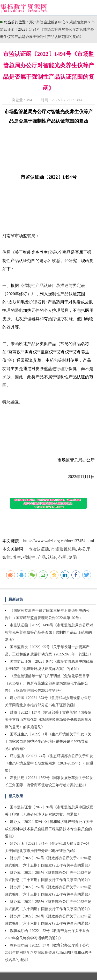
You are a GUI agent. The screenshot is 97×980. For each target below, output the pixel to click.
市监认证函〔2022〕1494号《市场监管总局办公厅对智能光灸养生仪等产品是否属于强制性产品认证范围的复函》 (47, 29)
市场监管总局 (63, 549)
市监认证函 (39, 549)
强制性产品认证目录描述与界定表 (54, 286)
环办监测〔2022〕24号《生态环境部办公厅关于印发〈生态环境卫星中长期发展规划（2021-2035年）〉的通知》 (49, 763)
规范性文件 (79, 22)
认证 (52, 557)
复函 (73, 557)
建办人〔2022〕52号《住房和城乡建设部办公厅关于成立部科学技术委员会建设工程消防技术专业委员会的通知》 (49, 829)
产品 (42, 557)
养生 (17, 557)
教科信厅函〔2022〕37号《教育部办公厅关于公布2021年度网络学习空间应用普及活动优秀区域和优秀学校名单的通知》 (48, 953)
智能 (6, 557)
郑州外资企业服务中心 (47, 22)
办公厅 (84, 549)
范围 (62, 557)
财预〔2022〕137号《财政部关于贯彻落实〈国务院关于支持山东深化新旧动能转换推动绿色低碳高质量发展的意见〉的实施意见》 (48, 720)
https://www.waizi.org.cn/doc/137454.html (58, 541)
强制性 (29, 557)
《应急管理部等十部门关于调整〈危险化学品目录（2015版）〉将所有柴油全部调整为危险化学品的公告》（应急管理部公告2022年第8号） (47, 683)
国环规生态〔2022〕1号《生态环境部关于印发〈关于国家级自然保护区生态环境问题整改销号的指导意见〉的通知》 (48, 741)
